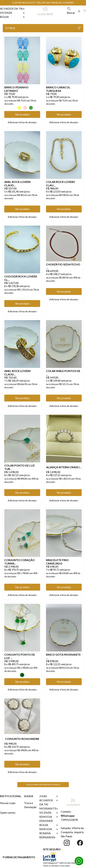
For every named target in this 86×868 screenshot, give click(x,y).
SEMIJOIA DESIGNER (49, 819)
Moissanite (49, 808)
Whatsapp (79, 861)
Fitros (43, 28)
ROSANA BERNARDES (49, 835)
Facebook (80, 843)
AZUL (13, 108)
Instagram (67, 843)
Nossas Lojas (8, 803)
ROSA (25, 108)
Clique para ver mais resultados (43, 785)
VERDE (31, 108)
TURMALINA (22, 486)
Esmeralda (22, 675)
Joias (49, 796)
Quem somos (8, 812)
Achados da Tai (12, 9)
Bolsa (12, 17)
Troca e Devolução (30, 805)
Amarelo (19, 108)
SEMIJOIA (49, 829)
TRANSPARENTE (64, 391)
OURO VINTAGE (22, 202)
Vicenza (12, 13)
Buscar (71, 10)
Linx (46, 11)
